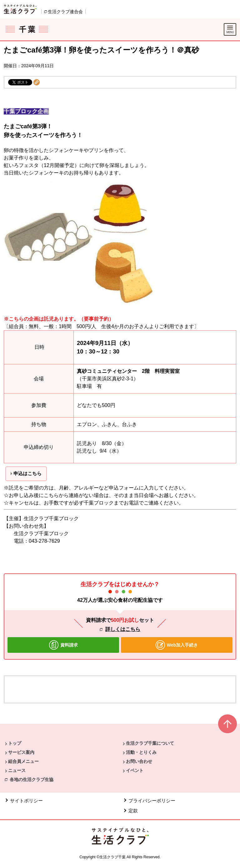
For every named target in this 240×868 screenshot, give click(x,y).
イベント (135, 770)
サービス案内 (21, 752)
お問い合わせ (139, 761)
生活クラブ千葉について (150, 743)
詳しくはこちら (123, 629)
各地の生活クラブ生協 (32, 779)
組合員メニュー (23, 761)
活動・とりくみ (141, 752)
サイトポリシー (26, 801)
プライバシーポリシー (152, 801)
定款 (133, 811)
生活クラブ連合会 (65, 12)
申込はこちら (27, 473)
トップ (15, 743)
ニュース (17, 770)
